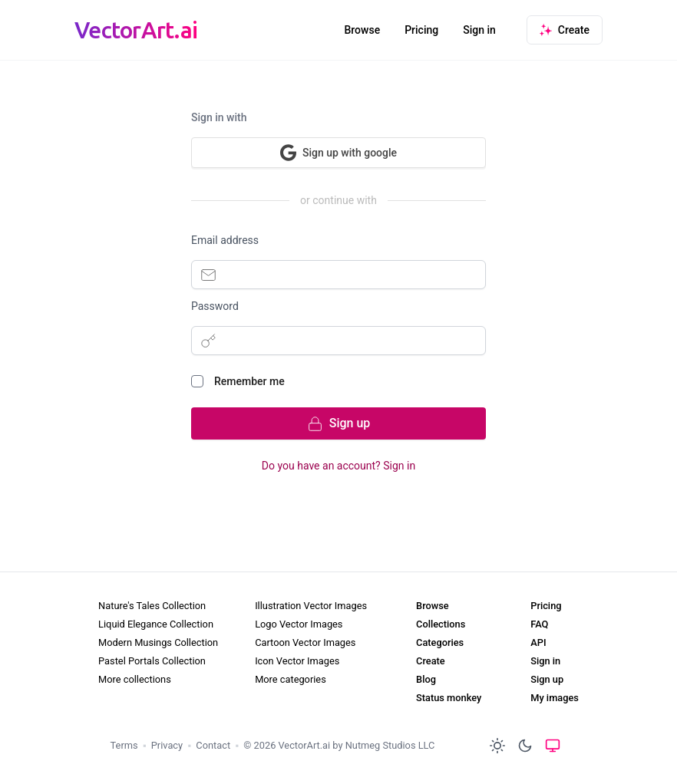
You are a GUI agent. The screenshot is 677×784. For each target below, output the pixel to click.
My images (555, 698)
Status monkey (449, 698)
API (538, 642)
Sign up (547, 679)
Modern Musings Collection (158, 642)
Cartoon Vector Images (305, 642)
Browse (362, 30)
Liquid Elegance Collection (156, 624)
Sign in (479, 30)
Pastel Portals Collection (152, 661)
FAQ (539, 624)
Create (431, 661)
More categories (291, 679)
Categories (440, 642)
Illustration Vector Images (311, 606)
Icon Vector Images (297, 661)
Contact (213, 745)
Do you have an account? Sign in (338, 466)
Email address (225, 240)
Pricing (421, 30)
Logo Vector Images (299, 624)
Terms (124, 745)
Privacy (167, 745)
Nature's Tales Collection (152, 606)
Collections (441, 624)
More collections (135, 679)
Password (215, 306)
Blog (426, 679)
